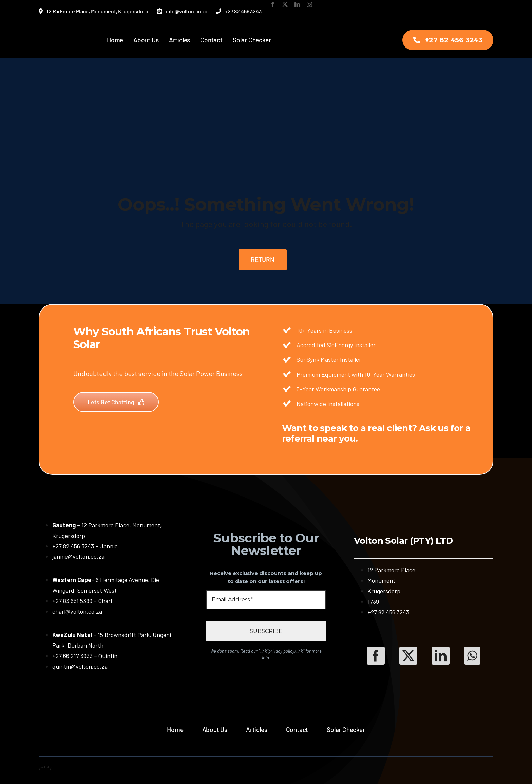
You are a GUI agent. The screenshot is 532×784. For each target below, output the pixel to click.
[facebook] (273, 4)
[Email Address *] (266, 600)
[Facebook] (376, 656)
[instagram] (309, 4)
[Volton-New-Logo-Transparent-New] (58, 32)
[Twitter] (408, 656)
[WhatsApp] (472, 656)
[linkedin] (297, 4)
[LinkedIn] (441, 656)
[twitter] (285, 4)
